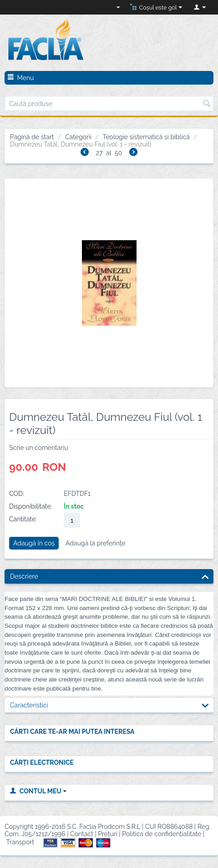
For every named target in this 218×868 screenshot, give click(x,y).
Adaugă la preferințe (96, 543)
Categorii (78, 137)
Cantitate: (23, 519)
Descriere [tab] (109, 576)
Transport (20, 842)
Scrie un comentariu (39, 448)
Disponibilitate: (30, 506)
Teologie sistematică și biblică (146, 137)
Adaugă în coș (34, 543)
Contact (82, 834)
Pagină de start (32, 137)
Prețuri (108, 834)
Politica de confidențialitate (162, 834)
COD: (17, 494)
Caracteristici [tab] (109, 704)
